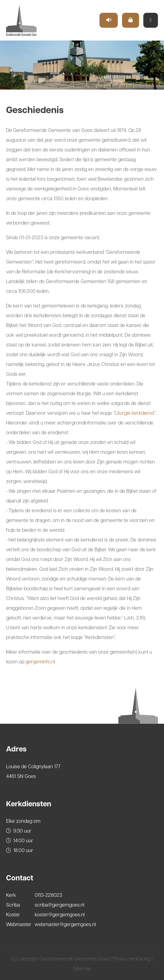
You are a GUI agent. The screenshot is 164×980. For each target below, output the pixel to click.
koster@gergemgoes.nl (60, 915)
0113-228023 (48, 896)
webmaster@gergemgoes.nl (65, 925)
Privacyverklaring (132, 959)
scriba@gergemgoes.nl (59, 905)
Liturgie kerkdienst (134, 414)
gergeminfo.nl (40, 662)
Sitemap (82, 969)
